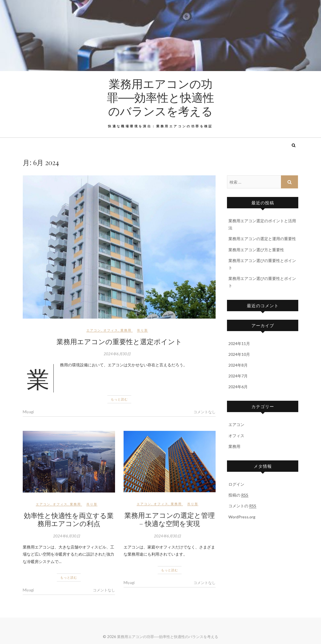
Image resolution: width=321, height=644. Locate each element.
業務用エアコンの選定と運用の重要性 (262, 239)
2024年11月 (239, 343)
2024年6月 (238, 387)
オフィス (111, 330)
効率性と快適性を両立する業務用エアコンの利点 (69, 519)
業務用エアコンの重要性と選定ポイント (119, 341)
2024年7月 (238, 376)
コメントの (242, 506)
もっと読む (119, 399)
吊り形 (142, 330)
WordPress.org (242, 517)
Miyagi (28, 412)
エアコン (94, 330)
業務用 (126, 330)
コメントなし (205, 412)
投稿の (238, 495)
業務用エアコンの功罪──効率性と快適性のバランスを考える (160, 97)
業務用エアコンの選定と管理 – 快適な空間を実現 (170, 519)
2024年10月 (239, 354)
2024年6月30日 (117, 354)
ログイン (236, 484)
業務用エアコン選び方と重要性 (256, 250)
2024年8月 (238, 365)
